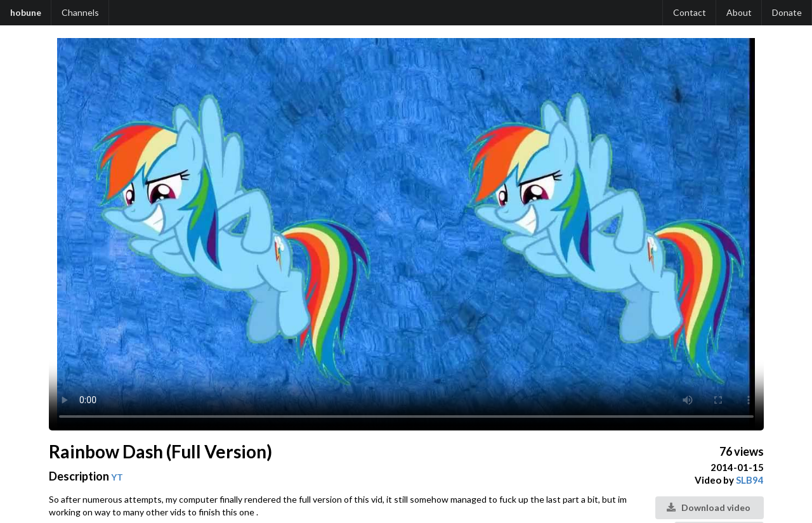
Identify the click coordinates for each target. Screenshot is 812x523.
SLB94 (750, 480)
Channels (80, 12)
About (739, 12)
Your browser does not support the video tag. (406, 234)
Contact (690, 12)
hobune (26, 12)
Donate (787, 12)
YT (117, 477)
